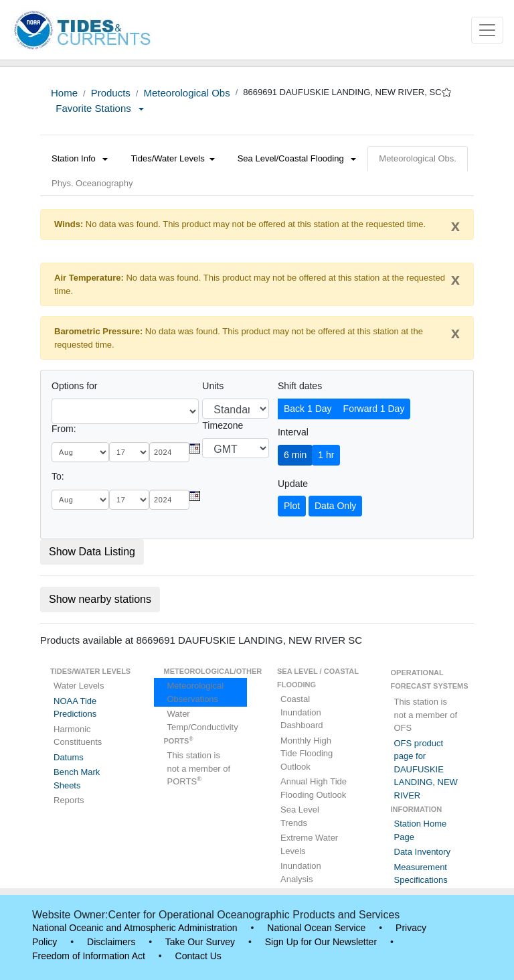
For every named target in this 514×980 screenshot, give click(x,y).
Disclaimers (111, 942)
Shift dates (300, 386)
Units (213, 386)
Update (293, 484)
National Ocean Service (316, 928)
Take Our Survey (200, 942)
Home (64, 93)
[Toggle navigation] (487, 30)
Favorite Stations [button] (100, 108)
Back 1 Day (308, 409)
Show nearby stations (100, 599)
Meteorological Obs (186, 93)
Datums (69, 757)
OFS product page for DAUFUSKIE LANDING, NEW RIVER (426, 769)
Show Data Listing (92, 552)
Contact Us (198, 956)
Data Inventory (423, 852)
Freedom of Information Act (89, 956)
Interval (293, 432)
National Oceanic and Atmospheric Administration (135, 928)
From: (64, 429)
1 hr (326, 455)
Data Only (335, 506)
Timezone (223, 425)
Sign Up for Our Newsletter (321, 942)
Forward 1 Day (374, 409)
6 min (295, 455)
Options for (74, 386)
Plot (292, 506)
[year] (169, 452)
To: (58, 476)
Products (111, 93)
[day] (129, 452)
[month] (80, 452)
